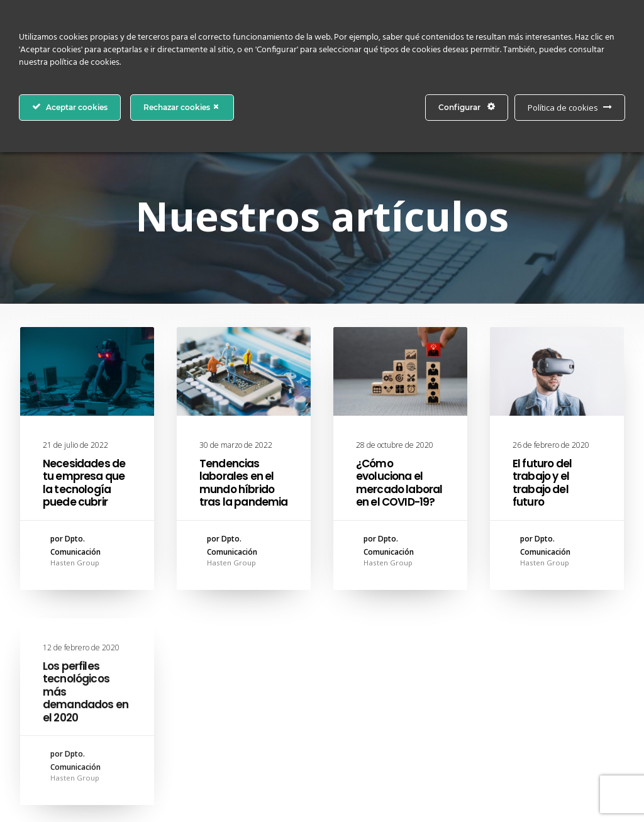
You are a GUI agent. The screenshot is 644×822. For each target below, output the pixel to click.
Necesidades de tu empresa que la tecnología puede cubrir (84, 483)
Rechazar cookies (182, 107)
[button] (87, 371)
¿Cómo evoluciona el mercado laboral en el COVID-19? (399, 483)
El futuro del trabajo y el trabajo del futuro (542, 485)
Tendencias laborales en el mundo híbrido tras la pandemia (243, 483)
